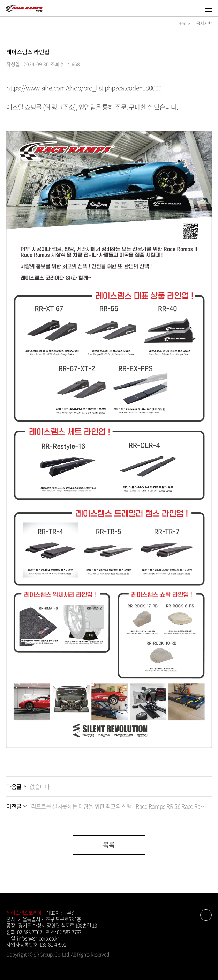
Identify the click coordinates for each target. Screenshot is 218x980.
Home (184, 23)
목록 (109, 845)
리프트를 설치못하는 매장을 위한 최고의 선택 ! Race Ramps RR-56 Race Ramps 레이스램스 (107, 806)
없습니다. (29, 787)
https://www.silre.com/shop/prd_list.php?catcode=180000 (84, 88)
